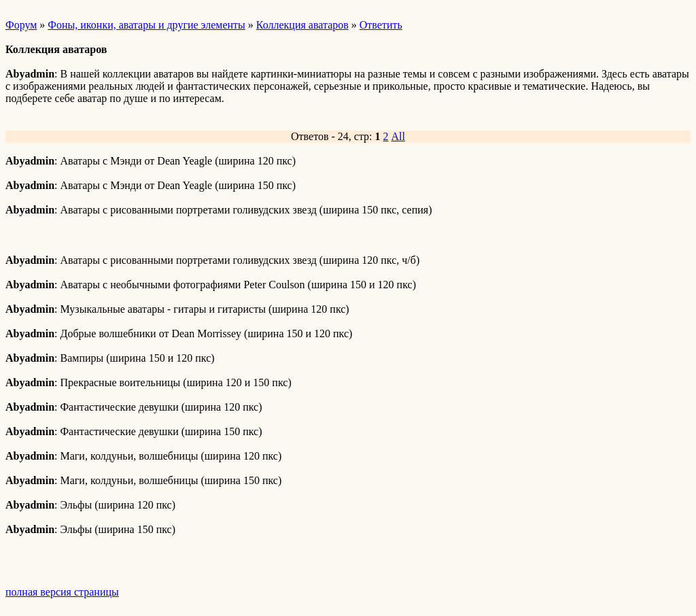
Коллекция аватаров (302, 25)
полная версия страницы (62, 592)
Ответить (381, 25)
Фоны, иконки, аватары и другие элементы (146, 25)
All (398, 136)
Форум (21, 25)
